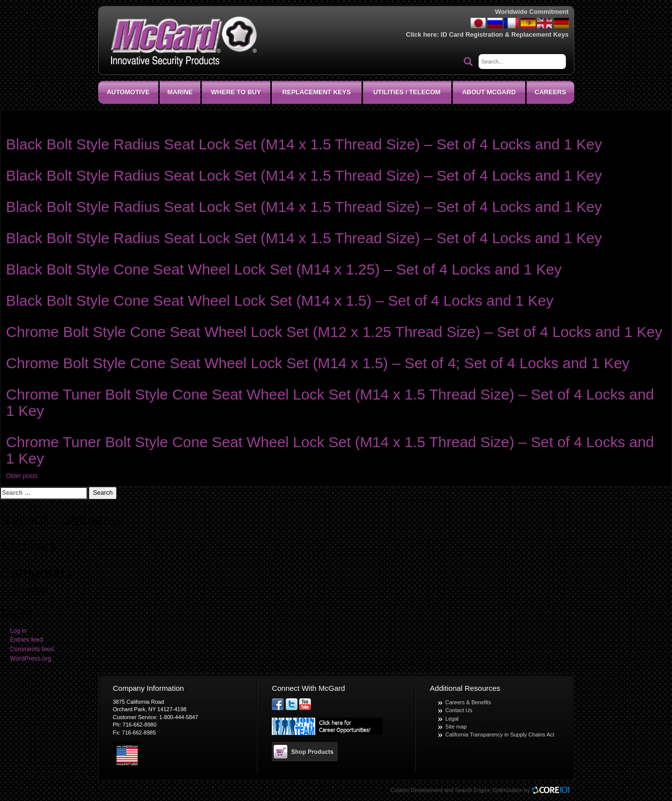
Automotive (128, 92)
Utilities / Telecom (407, 92)
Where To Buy (236, 92)
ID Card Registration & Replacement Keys (505, 34)
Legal (452, 719)
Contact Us (459, 710)
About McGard (489, 92)
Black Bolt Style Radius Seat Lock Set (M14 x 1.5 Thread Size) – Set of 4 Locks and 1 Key (304, 144)
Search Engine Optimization (489, 790)
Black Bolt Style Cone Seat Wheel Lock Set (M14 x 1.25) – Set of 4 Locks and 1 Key (284, 269)
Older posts (22, 476)
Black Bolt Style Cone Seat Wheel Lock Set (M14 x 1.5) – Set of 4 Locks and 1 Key (280, 300)
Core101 (553, 791)
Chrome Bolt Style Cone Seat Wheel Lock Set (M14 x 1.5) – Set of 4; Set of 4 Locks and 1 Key (318, 363)
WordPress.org (31, 659)
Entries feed (27, 640)
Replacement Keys (316, 92)
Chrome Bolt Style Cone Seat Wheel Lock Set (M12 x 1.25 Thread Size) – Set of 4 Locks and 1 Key (334, 332)
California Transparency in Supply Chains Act (500, 734)
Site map (456, 727)
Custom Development (417, 790)
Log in (18, 631)
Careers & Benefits (468, 702)
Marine (180, 92)
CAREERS (550, 92)
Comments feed (32, 649)
